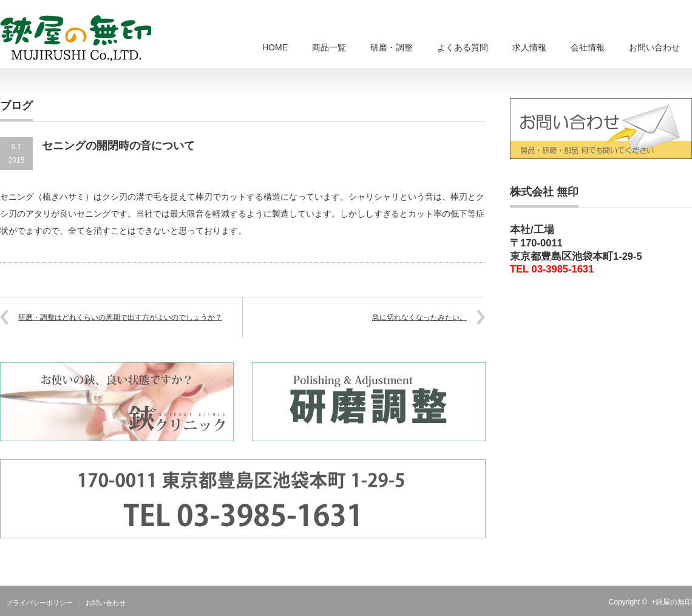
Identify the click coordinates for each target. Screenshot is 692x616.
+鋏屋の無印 (672, 602)
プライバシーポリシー (39, 603)
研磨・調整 (392, 47)
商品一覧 (329, 47)
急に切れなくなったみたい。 (419, 317)
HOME (275, 47)
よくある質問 (463, 47)
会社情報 (588, 47)
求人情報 (529, 47)
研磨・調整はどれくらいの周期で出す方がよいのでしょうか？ (120, 317)
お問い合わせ (654, 47)
